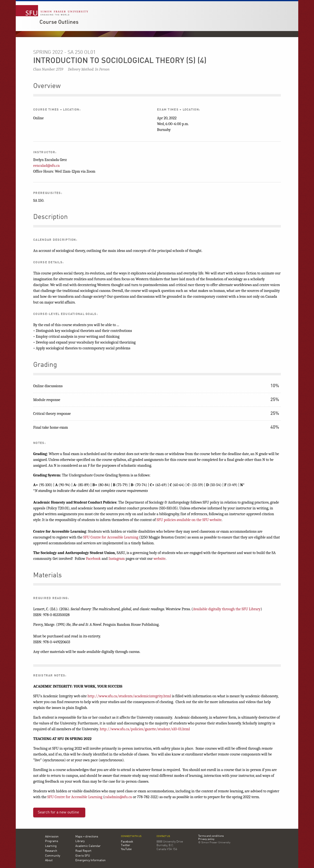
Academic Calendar (88, 846)
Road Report (83, 851)
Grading (45, 365)
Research (51, 851)
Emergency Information (90, 860)
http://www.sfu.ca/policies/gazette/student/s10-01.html (145, 729)
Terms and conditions (211, 836)
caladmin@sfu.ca (118, 797)
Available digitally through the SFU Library (227, 609)
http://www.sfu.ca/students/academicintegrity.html (129, 696)
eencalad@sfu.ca (46, 166)
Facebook (93, 559)
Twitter (126, 845)
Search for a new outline (58, 812)
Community (53, 856)
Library (80, 841)
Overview (47, 86)
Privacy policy (206, 839)
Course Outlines (59, 22)
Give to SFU (83, 856)
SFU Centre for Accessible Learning (111, 537)
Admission (52, 837)
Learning (51, 846)
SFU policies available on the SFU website (189, 520)
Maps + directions (87, 837)
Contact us (163, 836)
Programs (52, 841)
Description (51, 217)
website (160, 559)
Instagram (117, 559)
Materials (47, 576)
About (49, 860)
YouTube (126, 849)
